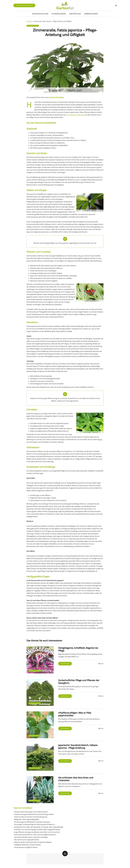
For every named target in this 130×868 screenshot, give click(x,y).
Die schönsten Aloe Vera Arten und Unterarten (76, 779)
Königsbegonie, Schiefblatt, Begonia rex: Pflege (78, 649)
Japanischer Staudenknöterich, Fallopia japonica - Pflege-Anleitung (78, 746)
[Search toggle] (116, 5)
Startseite (29, 21)
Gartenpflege (75, 14)
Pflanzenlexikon (59, 14)
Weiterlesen (65, 664)
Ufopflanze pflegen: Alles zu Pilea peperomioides (75, 714)
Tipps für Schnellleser (57, 97)
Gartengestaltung (40, 14)
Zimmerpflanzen (91, 14)
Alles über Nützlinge (24, 5)
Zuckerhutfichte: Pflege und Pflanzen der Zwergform (79, 682)
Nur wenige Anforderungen (76, 115)
